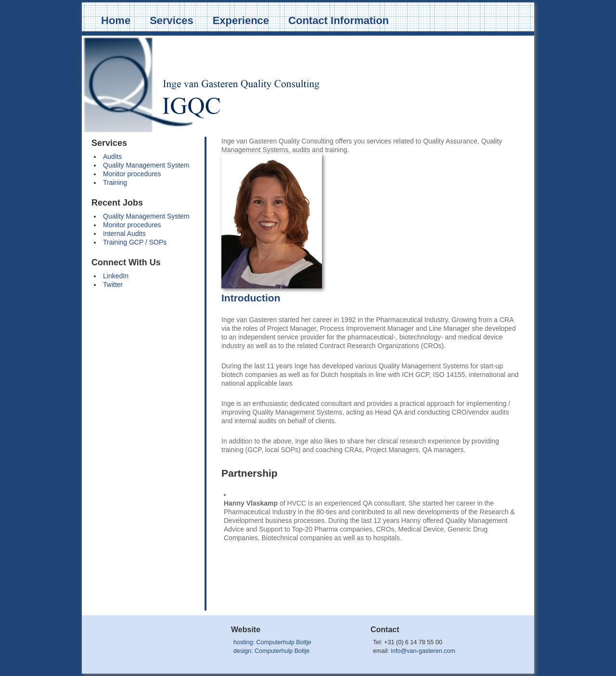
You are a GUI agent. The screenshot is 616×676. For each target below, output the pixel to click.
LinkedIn (116, 276)
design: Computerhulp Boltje (271, 651)
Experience (241, 20)
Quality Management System (146, 165)
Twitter (113, 285)
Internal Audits (124, 234)
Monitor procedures (132, 174)
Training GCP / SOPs (135, 242)
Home (116, 20)
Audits (112, 156)
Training (115, 182)
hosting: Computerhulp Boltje (272, 642)
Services (172, 20)
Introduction (251, 298)
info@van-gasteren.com (423, 651)
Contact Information (339, 20)
